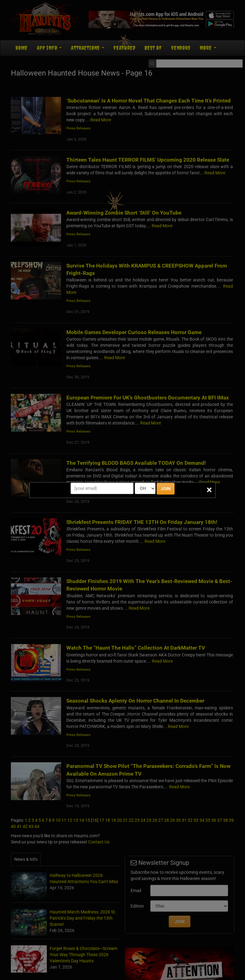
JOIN (166, 489)
